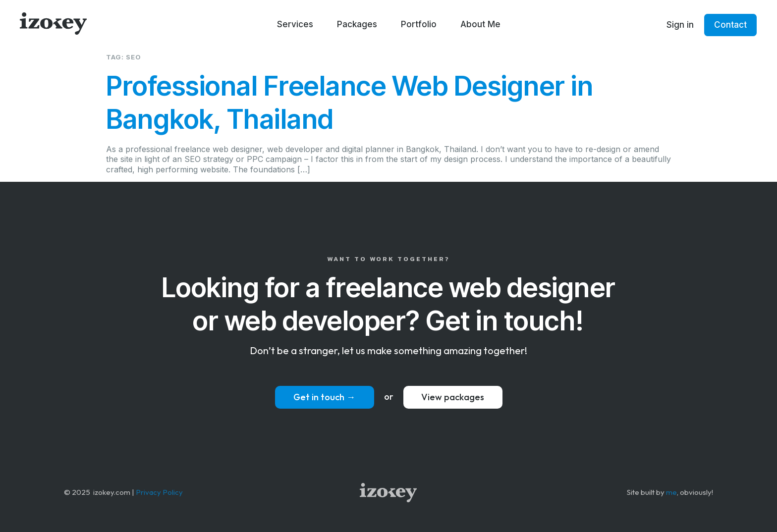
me (671, 492)
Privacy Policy (159, 492)
